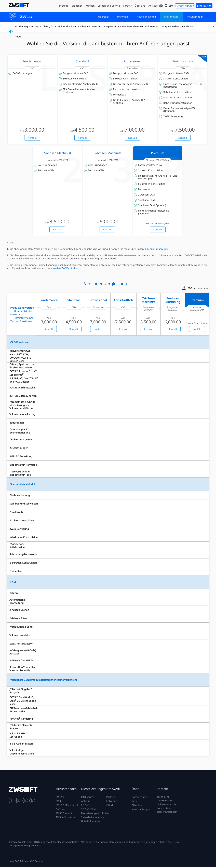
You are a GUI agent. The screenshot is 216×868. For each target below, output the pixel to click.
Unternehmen (140, 798)
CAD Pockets (37, 862)
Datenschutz (174, 843)
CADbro (60, 810)
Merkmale (123, 17)
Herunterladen (195, 17)
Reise (135, 802)
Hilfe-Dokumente (91, 822)
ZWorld (110, 806)
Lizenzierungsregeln (157, 250)
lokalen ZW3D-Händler (65, 269)
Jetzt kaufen (88, 798)
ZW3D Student (64, 814)
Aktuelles (137, 806)
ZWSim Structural (66, 818)
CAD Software (22, 862)
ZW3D (59, 802)
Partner (111, 798)
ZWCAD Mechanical (67, 806)
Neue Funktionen (146, 17)
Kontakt (32, 138)
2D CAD (85, 806)
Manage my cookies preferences (25, 846)
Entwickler (112, 802)
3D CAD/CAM (88, 810)
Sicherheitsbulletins (92, 818)
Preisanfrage (171, 17)
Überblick (104, 17)
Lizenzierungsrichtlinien (95, 814)
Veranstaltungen (141, 810)
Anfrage (86, 802)
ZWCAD (60, 798)
